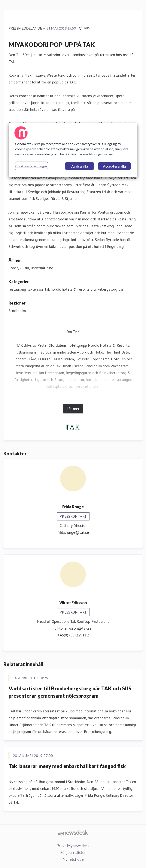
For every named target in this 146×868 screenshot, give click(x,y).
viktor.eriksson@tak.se (73, 628)
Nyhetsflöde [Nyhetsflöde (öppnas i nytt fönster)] (73, 859)
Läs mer (73, 409)
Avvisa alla (80, 166)
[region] (73, 150)
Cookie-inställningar (31, 166)
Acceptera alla (114, 166)
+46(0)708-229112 (73, 635)
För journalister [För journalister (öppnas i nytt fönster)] (73, 852)
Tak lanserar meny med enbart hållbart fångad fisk (67, 766)
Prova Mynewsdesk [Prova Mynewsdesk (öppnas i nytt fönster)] (73, 846)
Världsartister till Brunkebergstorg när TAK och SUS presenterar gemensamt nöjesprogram (70, 692)
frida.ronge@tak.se (73, 532)
